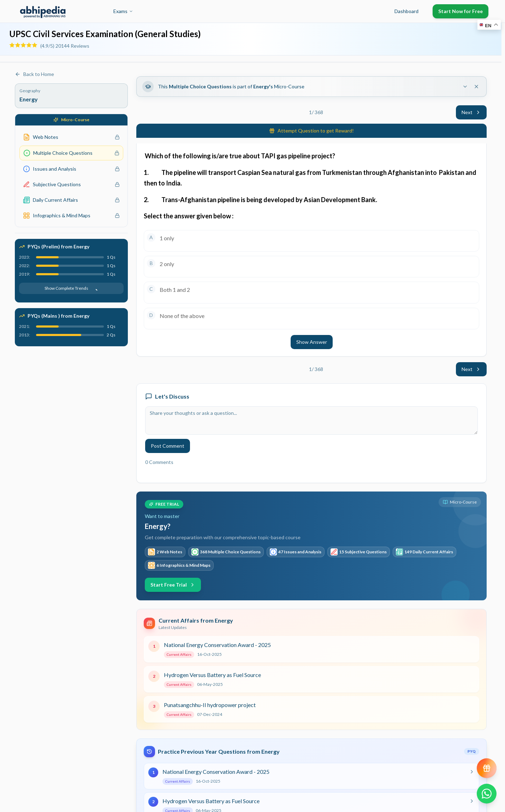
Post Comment (168, 446)
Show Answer (312, 342)
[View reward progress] (487, 768)
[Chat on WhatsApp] (487, 794)
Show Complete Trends (71, 288)
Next (471, 112)
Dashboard (406, 11)
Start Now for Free (461, 11)
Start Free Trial (173, 585)
